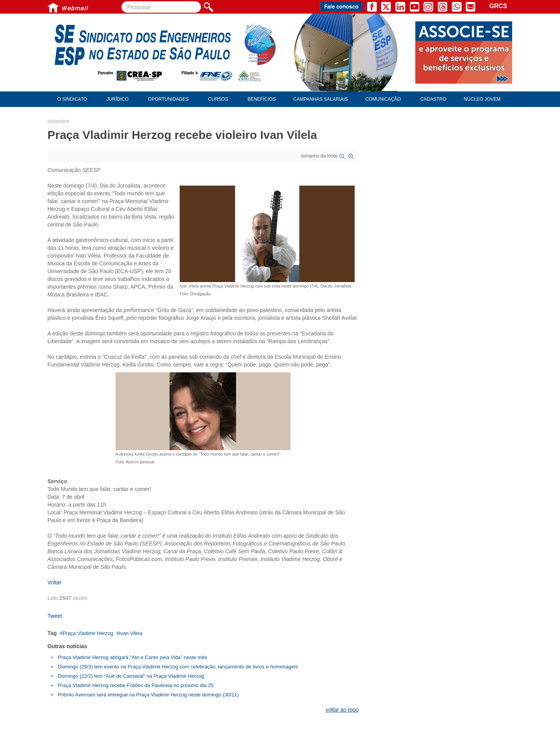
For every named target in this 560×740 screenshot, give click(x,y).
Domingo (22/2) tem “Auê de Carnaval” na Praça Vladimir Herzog (131, 676)
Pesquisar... (122, 1)
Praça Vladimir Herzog (88, 633)
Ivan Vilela (131, 633)
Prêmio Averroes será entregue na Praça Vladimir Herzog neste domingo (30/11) (148, 695)
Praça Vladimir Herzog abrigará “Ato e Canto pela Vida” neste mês (132, 657)
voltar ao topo (342, 710)
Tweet (55, 616)
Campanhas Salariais (320, 99)
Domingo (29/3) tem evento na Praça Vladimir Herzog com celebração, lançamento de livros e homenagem (178, 667)
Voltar (54, 582)
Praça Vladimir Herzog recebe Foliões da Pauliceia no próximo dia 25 (136, 685)
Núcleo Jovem (482, 99)
